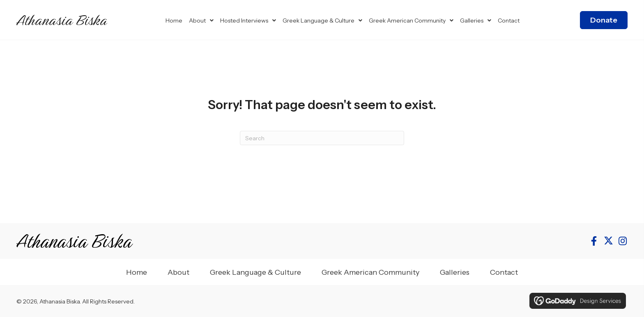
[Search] (322, 138)
